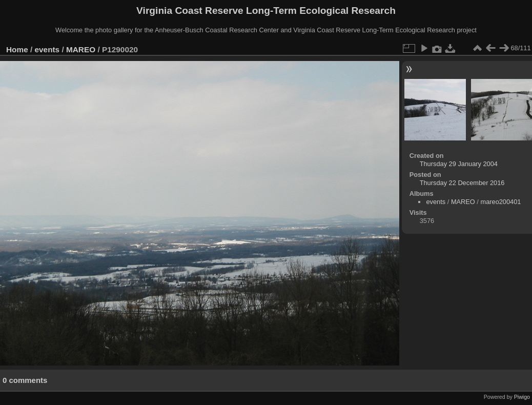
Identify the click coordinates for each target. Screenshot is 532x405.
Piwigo (522, 397)
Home (17, 49)
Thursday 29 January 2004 (459, 164)
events (47, 49)
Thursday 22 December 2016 (462, 183)
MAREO (81, 49)
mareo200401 (500, 202)
